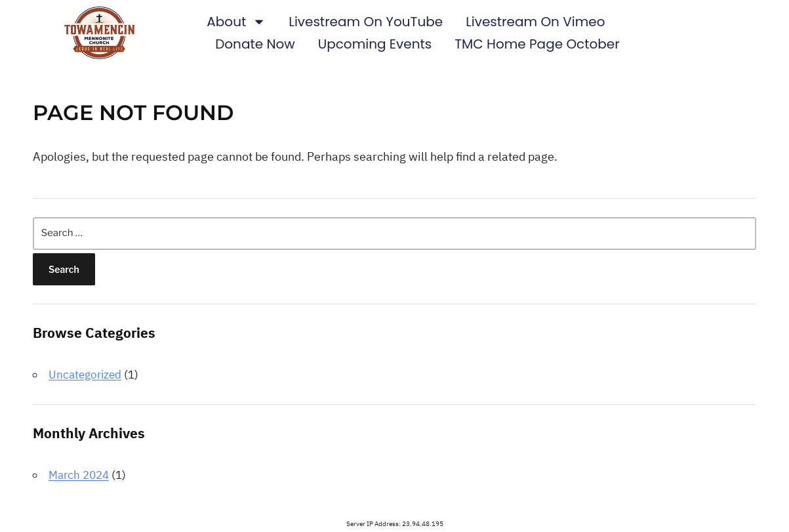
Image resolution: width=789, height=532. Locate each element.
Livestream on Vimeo (535, 22)
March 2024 (79, 475)
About (236, 22)
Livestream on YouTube (366, 22)
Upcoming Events (375, 44)
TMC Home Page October (537, 44)
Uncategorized (85, 375)
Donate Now (255, 44)
